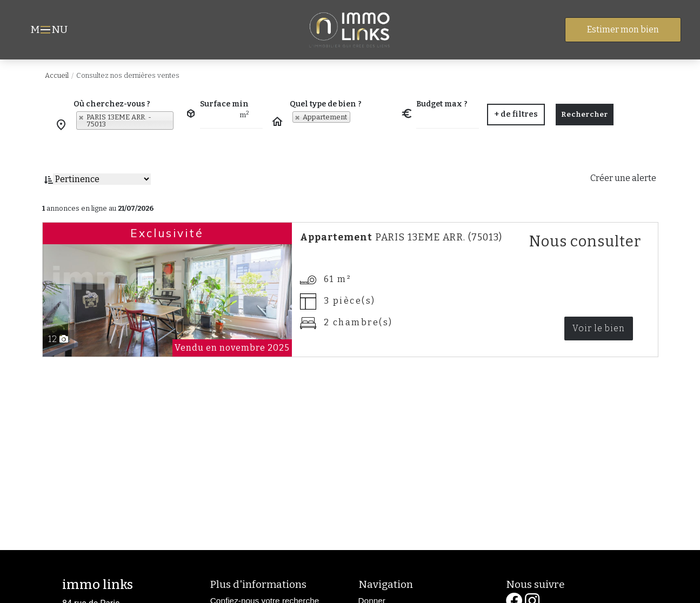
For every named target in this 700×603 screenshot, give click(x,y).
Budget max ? (442, 104)
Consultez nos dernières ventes (128, 75)
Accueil (57, 75)
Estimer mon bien (623, 29)
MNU (51, 31)
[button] (516, 115)
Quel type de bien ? (326, 104)
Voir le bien (598, 328)
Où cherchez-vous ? (112, 104)
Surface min (224, 104)
